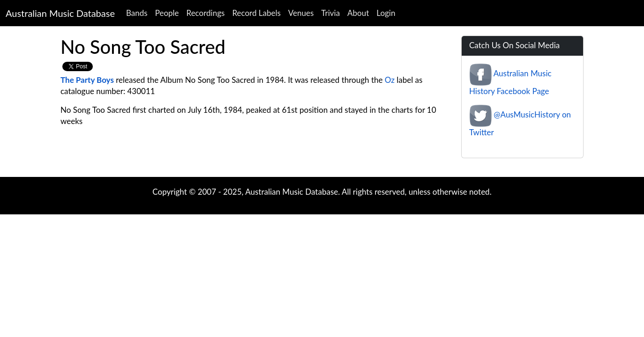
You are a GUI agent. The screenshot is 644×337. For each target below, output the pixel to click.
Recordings (206, 13)
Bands (137, 13)
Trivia (330, 13)
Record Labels (256, 13)
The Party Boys (87, 80)
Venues (301, 13)
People (167, 13)
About (358, 13)
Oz (390, 80)
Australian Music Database (60, 13)
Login (386, 13)
